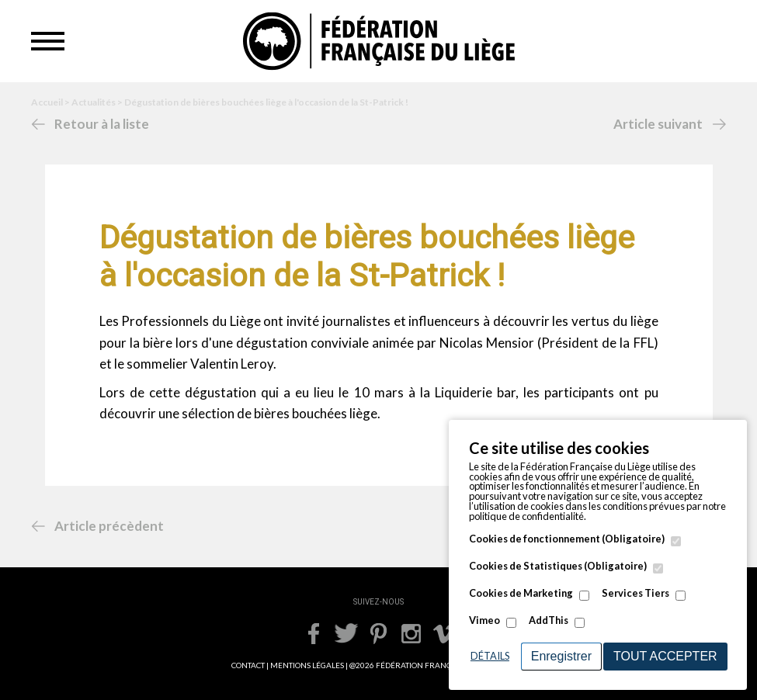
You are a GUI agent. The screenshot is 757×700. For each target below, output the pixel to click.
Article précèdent (109, 526)
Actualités (94, 102)
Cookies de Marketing (521, 593)
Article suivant (658, 124)
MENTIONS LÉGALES (307, 665)
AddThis (549, 620)
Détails (490, 656)
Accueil (47, 102)
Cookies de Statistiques (558, 566)
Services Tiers (635, 593)
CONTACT (248, 665)
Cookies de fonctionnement (567, 539)
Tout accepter (665, 656)
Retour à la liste (102, 124)
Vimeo (484, 620)
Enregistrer (561, 656)
